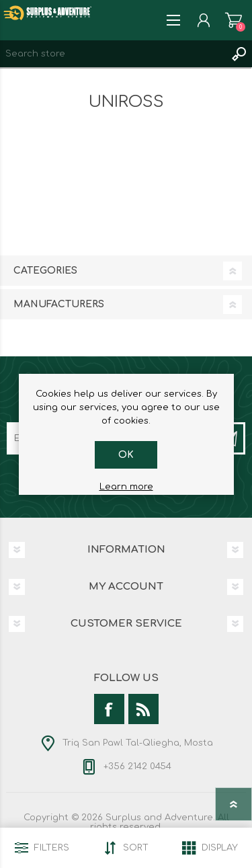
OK (126, 455)
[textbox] (113, 54)
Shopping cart (234, 20)
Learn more (126, 487)
